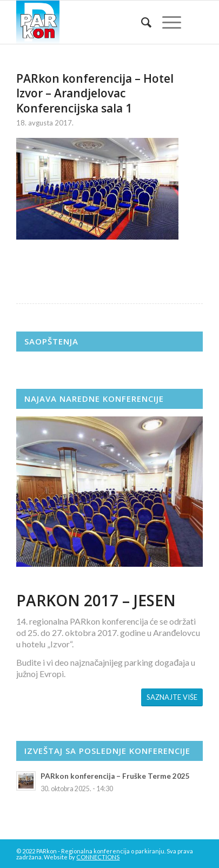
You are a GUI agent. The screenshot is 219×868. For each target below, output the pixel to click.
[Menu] (166, 22)
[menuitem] (141, 22)
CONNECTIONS (98, 857)
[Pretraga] (141, 22)
